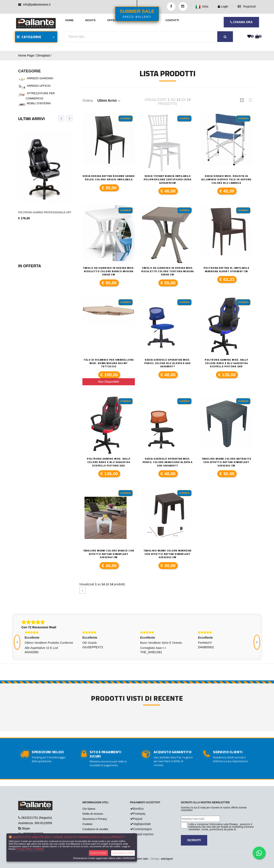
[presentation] (61, 118)
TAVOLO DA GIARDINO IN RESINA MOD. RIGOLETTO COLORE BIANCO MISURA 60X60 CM (109, 271)
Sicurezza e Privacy (95, 819)
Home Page (26, 55)
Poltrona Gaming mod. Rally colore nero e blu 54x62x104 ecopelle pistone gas (226, 363)
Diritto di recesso (93, 814)
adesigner (167, 859)
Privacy (233, 824)
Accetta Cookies (98, 853)
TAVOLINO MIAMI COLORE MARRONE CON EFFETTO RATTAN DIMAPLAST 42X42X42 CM (168, 554)
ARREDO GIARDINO (40, 78)
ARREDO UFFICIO (39, 86)
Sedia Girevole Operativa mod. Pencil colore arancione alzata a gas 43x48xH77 (168, 462)
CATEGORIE (29, 37)
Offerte (114, 20)
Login (223, 6)
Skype (26, 828)
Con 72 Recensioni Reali (39, 627)
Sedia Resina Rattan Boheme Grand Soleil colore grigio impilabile (109, 178)
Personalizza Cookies (123, 853)
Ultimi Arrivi (31, 119)
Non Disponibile (109, 382)
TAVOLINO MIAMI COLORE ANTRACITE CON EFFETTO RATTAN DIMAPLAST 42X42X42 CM (226, 462)
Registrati (247, 6)
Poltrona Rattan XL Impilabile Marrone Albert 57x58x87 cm (226, 270)
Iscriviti (194, 840)
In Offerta (30, 266)
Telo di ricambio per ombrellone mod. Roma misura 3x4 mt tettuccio (109, 363)
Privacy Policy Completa (30, 849)
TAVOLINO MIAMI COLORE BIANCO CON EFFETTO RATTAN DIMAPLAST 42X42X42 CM (109, 554)
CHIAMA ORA (241, 22)
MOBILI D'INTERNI (39, 103)
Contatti (172, 20)
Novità (90, 20)
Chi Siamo (89, 809)
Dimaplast (43, 55)
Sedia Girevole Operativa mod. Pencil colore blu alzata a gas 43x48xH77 (167, 363)
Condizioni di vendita (95, 829)
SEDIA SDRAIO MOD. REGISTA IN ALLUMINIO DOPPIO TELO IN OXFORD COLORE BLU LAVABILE (226, 179)
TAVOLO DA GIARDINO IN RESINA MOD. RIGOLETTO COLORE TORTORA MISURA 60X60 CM (168, 271)
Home (69, 20)
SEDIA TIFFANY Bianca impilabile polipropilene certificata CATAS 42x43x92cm (168, 179)
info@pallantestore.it (37, 4)
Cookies (87, 824)
